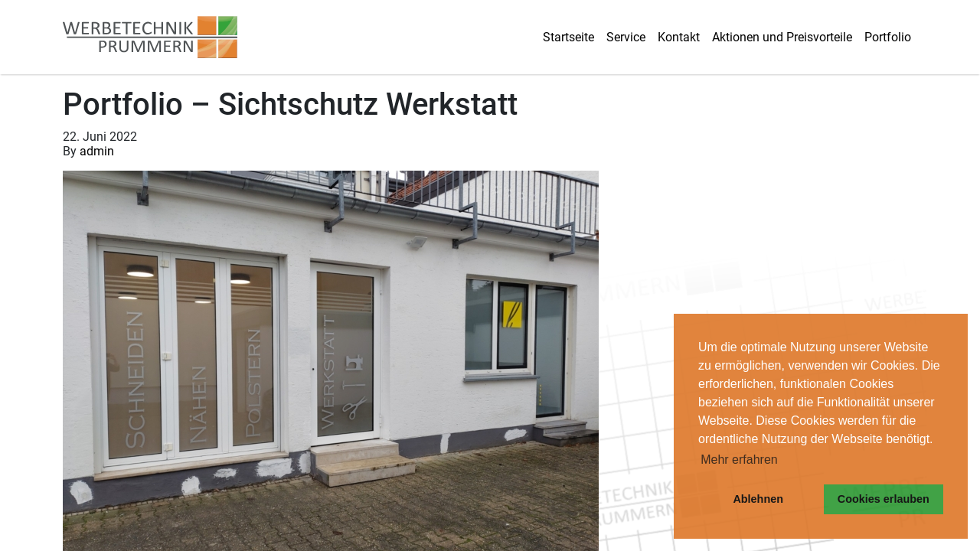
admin (97, 151)
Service (626, 37)
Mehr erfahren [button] (739, 460)
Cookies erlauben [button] (884, 499)
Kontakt (679, 37)
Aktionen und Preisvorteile (782, 37)
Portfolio (888, 37)
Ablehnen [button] (758, 499)
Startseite (568, 37)
